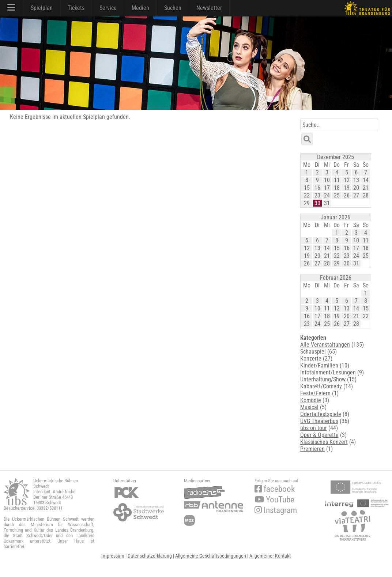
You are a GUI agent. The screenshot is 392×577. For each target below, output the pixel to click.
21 (366, 188)
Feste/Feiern (315, 393)
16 (317, 188)
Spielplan (42, 8)
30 (317, 203)
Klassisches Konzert (324, 442)
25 (337, 195)
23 (317, 195)
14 (366, 180)
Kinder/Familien (319, 365)
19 (347, 188)
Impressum (113, 556)
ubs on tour (314, 428)
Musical (309, 407)
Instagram (276, 510)
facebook (275, 489)
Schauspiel (313, 352)
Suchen (173, 8)
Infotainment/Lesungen (328, 372)
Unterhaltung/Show (323, 379)
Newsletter (209, 8)
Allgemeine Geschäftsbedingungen (211, 556)
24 (327, 195)
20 (356, 188)
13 (356, 180)
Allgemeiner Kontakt (270, 556)
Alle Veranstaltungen (325, 345)
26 (347, 195)
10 (327, 180)
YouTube (274, 500)
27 (356, 195)
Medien (140, 8)
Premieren (312, 449)
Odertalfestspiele (321, 414)
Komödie (311, 400)
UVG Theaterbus (319, 421)
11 (337, 180)
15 (307, 188)
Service (108, 8)
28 (366, 195)
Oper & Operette (319, 435)
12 (347, 180)
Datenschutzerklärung (150, 556)
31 (327, 203)
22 (307, 195)
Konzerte (311, 359)
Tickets (76, 8)
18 (337, 188)
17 (327, 188)
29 (307, 203)
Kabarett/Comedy (321, 386)
